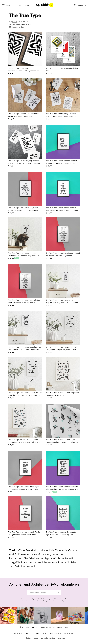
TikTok (27, 633)
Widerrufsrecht (55, 633)
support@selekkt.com (44, 627)
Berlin (15, 22)
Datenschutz (69, 633)
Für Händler (26, 638)
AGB (45, 633)
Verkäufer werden (48, 638)
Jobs (36, 638)
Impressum (62, 638)
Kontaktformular (63, 627)
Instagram (18, 633)
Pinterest (36, 633)
